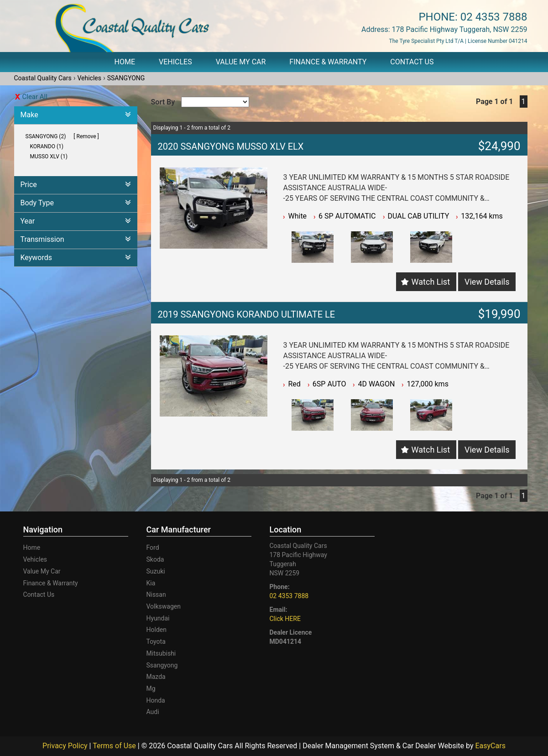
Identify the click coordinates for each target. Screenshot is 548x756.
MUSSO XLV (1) (49, 156)
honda (156, 700)
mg (151, 688)
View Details (487, 282)
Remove (86, 136)
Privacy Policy (66, 746)
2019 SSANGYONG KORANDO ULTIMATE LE (247, 314)
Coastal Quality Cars (43, 78)
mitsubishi (161, 653)
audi (153, 712)
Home (125, 62)
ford (153, 547)
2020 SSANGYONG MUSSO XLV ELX (231, 146)
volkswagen (164, 606)
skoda (155, 559)
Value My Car (241, 62)
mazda (156, 677)
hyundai (158, 618)
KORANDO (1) (47, 146)
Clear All (35, 97)
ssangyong (162, 665)
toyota (156, 641)
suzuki (156, 571)
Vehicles (175, 62)
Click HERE (285, 619)
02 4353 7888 (494, 17)
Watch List (431, 282)
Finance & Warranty (328, 62)
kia (151, 583)
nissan (156, 594)
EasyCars (490, 746)
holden (157, 630)
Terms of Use (115, 746)
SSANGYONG (126, 78)
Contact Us (412, 62)
